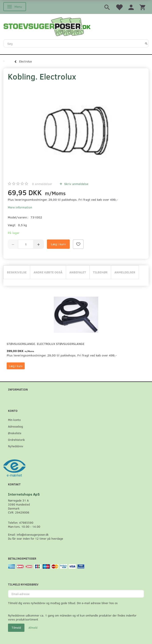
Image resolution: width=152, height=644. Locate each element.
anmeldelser (42, 184)
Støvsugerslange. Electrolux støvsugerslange (46, 344)
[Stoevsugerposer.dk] (47, 26)
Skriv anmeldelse (76, 184)
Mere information (20, 207)
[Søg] (146, 43)
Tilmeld (16, 628)
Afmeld (33, 628)
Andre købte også (48, 272)
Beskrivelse (17, 272)
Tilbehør (100, 272)
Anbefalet (78, 272)
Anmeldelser (125, 272)
